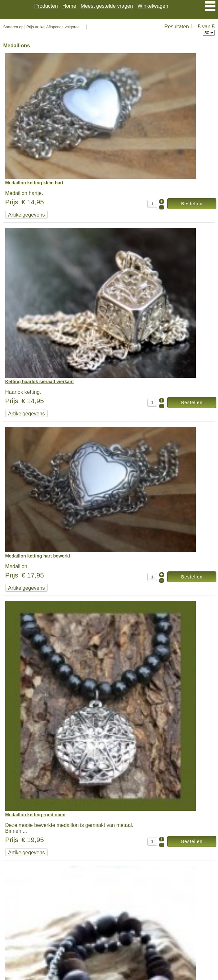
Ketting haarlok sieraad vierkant (39, 382)
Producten (46, 6)
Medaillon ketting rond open (35, 815)
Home (69, 6)
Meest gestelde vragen (107, 6)
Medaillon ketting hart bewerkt (38, 556)
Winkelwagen (153, 6)
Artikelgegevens (26, 215)
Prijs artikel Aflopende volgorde (53, 27)
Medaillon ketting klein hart (34, 183)
